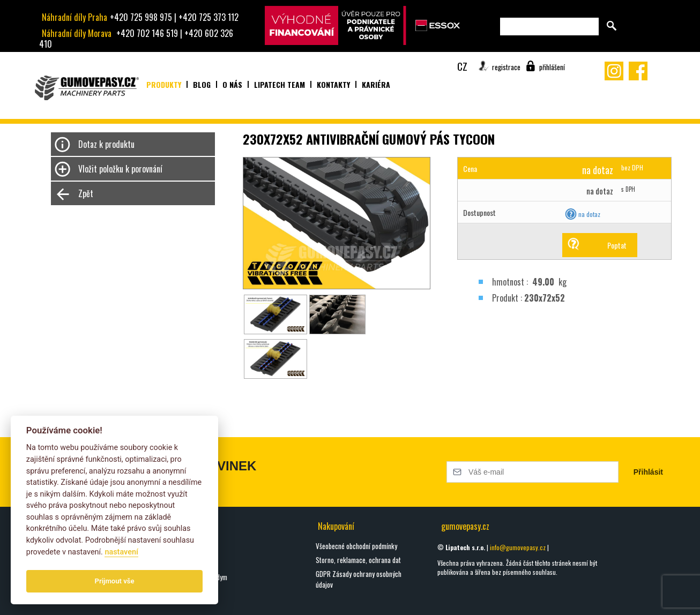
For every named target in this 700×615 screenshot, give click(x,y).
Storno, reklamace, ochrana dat (358, 560)
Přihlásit (648, 472)
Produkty (164, 84)
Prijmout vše (115, 581)
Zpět (86, 193)
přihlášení (552, 67)
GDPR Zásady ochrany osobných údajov (359, 579)
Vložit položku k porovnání (120, 169)
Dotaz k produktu (106, 144)
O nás (232, 84)
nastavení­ (121, 552)
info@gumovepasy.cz (518, 547)
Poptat (617, 245)
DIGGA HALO (181, 563)
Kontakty (333, 84)
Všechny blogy (184, 600)
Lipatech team (280, 84)
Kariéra (376, 84)
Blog (202, 84)
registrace (506, 67)
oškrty (174, 549)
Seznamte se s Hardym (196, 577)
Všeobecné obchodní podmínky (356, 546)
